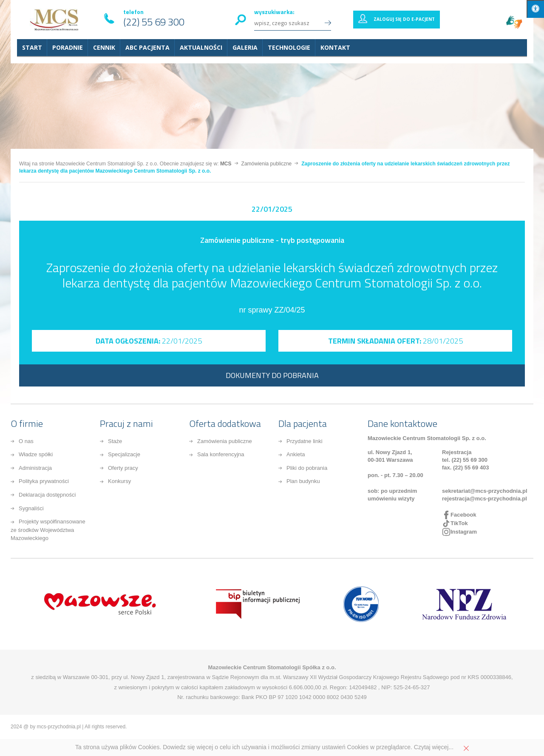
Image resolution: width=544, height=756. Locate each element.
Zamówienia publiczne (225, 441)
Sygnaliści (31, 508)
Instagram (464, 532)
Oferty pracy (123, 468)
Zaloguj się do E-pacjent (404, 19)
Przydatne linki (305, 441)
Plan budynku (303, 481)
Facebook (463, 515)
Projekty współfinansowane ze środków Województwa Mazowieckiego (48, 530)
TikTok (459, 523)
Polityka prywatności (44, 481)
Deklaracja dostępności (47, 495)
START (32, 47)
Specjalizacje (124, 454)
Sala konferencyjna (221, 454)
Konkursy (119, 481)
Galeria (245, 47)
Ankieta (296, 454)
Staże (115, 441)
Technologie (289, 47)
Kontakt (335, 47)
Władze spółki (36, 454)
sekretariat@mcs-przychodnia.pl (485, 491)
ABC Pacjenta (147, 47)
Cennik (104, 47)
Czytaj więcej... (434, 747)
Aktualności (201, 47)
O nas (26, 441)
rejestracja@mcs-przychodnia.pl (484, 499)
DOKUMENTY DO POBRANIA (272, 375)
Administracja (35, 468)
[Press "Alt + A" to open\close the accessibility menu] (535, 9)
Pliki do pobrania (307, 468)
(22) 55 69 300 (154, 22)
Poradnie (68, 47)
